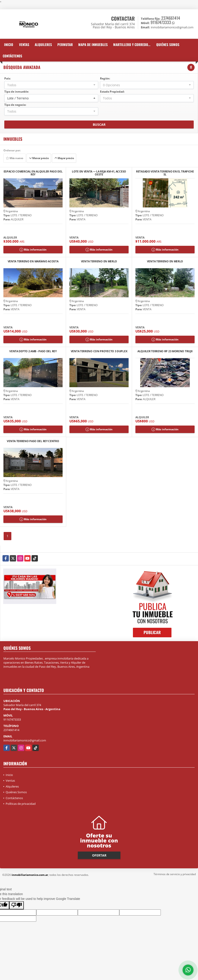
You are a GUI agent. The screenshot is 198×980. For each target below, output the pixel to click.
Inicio (9, 44)
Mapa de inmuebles (93, 44)
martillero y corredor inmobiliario (133, 44)
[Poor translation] (17, 905)
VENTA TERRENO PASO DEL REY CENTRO (33, 441)
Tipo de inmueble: (17, 92)
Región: (105, 78)
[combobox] (51, 85)
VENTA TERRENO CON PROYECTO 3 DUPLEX (99, 351)
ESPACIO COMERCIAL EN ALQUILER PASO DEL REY (33, 173)
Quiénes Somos (168, 44)
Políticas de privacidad (21, 804)
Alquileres (43, 44)
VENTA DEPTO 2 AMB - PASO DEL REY (33, 351)
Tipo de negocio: (15, 105)
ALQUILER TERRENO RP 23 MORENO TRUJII (165, 351)
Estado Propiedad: (112, 92)
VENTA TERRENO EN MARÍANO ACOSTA (33, 262)
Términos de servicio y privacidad (175, 874)
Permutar (65, 44)
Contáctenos (12, 56)
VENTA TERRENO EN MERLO (99, 262)
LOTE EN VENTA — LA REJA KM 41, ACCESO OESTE (99, 173)
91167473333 (161, 22)
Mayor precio (64, 158)
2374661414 (171, 18)
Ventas (24, 44)
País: (7, 78)
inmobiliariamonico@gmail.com (25, 740)
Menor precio (39, 158)
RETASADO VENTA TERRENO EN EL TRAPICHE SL (165, 173)
